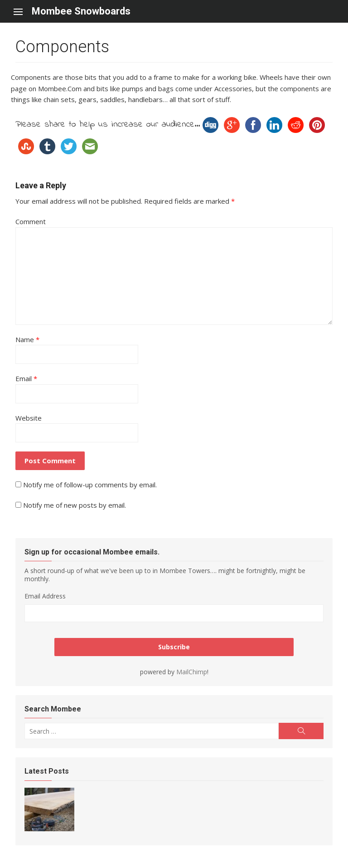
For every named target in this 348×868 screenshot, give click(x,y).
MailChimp (192, 672)
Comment (31, 221)
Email (26, 378)
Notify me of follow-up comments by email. (90, 485)
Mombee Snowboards (81, 11)
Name (27, 339)
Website (29, 418)
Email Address (45, 596)
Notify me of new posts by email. (75, 505)
